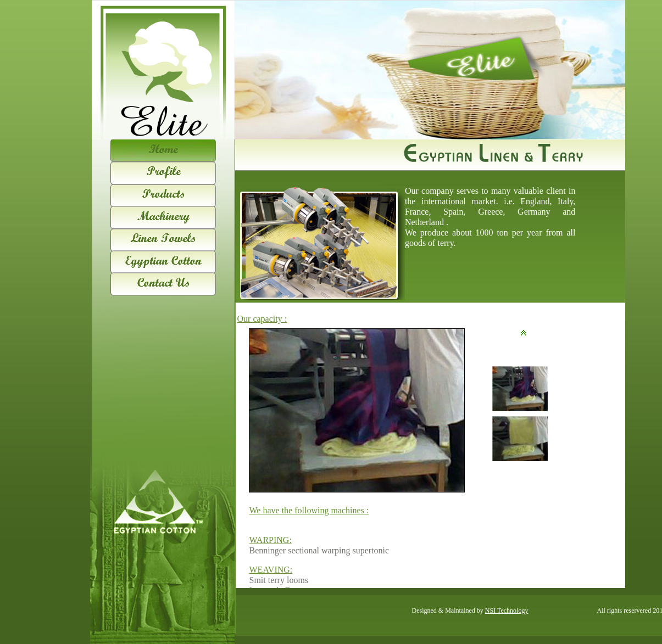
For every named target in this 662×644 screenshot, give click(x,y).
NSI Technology (507, 611)
